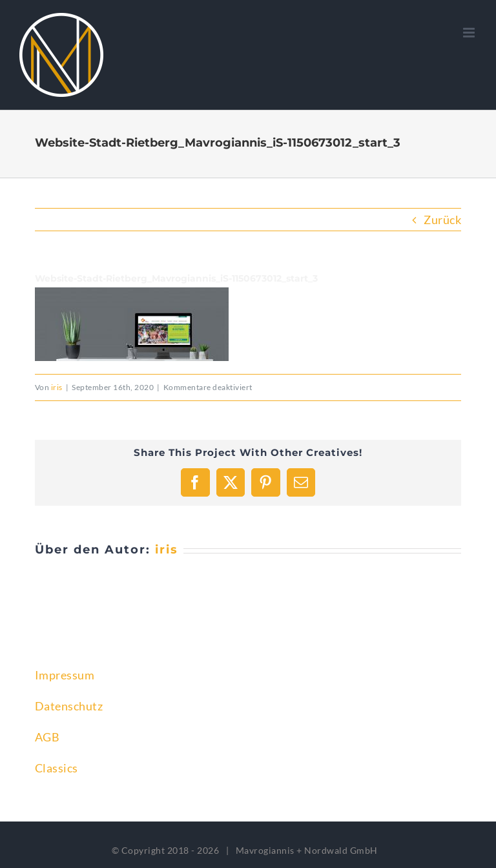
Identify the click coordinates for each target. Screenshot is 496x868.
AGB (47, 737)
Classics (57, 768)
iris (57, 387)
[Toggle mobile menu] (470, 33)
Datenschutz (69, 706)
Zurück (442, 220)
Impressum (65, 675)
